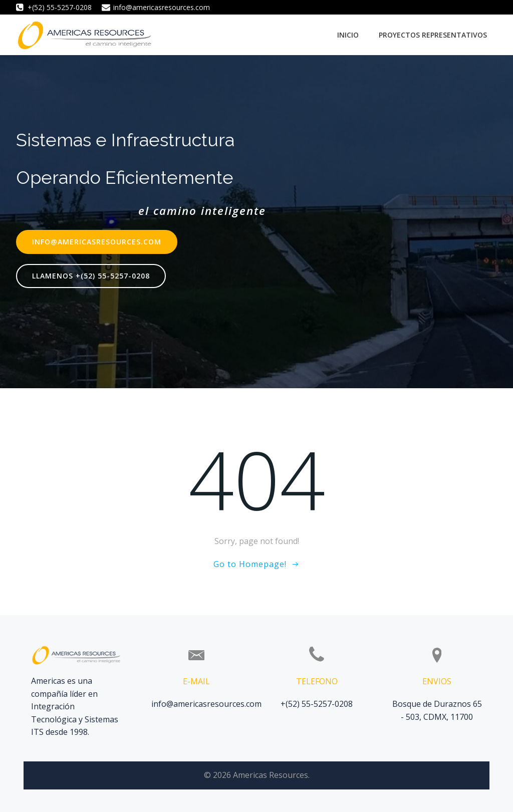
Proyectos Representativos (433, 35)
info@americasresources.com (206, 704)
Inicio (348, 35)
